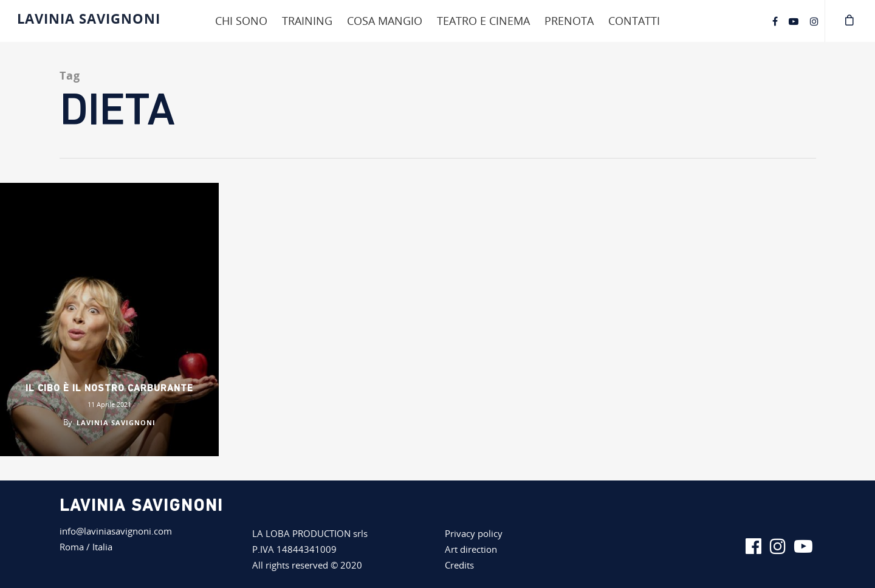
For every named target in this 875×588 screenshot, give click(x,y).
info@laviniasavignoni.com (116, 531)
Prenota (569, 21)
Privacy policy (474, 533)
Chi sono (241, 21)
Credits (459, 565)
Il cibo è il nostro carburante (109, 389)
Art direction (471, 549)
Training (307, 21)
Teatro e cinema (483, 21)
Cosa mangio (385, 21)
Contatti (634, 21)
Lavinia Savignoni (89, 18)
